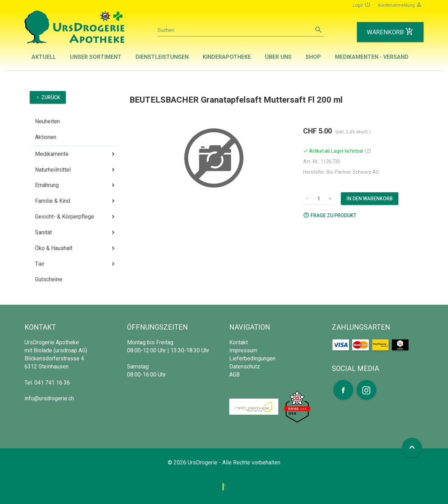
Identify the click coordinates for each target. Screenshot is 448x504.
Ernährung (47, 185)
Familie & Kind (52, 201)
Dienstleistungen (162, 57)
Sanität (43, 232)
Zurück (48, 97)
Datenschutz (245, 367)
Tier (40, 264)
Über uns (278, 57)
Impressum (243, 350)
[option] (214, 158)
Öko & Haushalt (54, 248)
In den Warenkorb (370, 199)
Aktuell (44, 57)
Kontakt (239, 342)
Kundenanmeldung (400, 5)
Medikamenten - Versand (372, 57)
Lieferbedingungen (252, 358)
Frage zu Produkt (330, 215)
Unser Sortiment (96, 57)
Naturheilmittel (53, 170)
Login (362, 5)
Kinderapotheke (227, 57)
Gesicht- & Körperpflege (65, 217)
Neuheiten (47, 121)
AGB (234, 375)
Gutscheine (49, 279)
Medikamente (52, 154)
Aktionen (46, 137)
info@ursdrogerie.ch (49, 398)
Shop (313, 57)
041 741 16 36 (52, 383)
